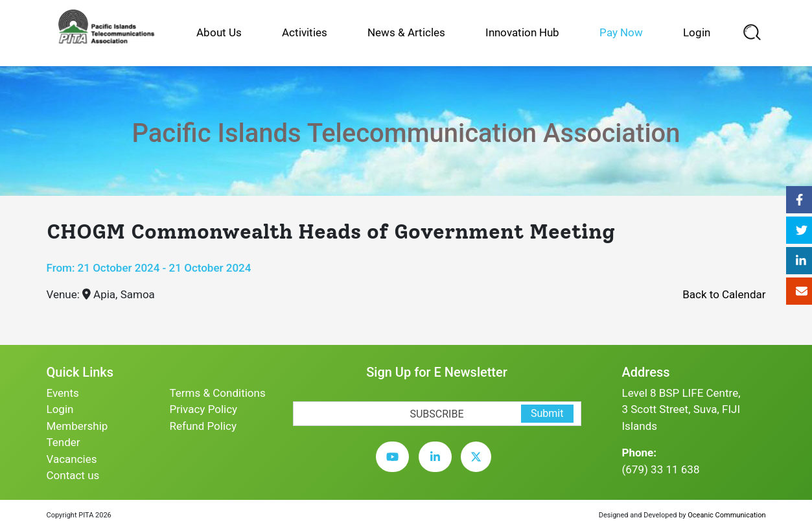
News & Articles (406, 32)
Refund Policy (203, 426)
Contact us (73, 475)
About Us (219, 32)
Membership (77, 426)
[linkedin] (438, 467)
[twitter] (479, 467)
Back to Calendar (724, 294)
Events (63, 393)
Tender (64, 442)
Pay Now (621, 32)
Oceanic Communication (726, 515)
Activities (305, 32)
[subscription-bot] (293, 393)
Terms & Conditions (218, 393)
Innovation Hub (522, 32)
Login (697, 32)
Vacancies (72, 459)
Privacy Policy (204, 409)
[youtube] (396, 467)
